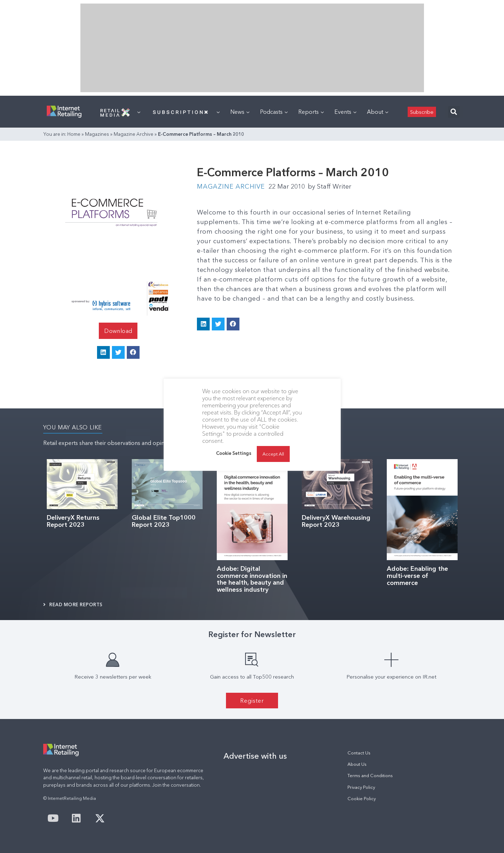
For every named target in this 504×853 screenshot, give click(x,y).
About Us (357, 764)
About (378, 112)
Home (74, 134)
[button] (454, 112)
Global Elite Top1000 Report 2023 (164, 521)
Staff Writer (330, 186)
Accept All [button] (273, 454)
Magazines (97, 134)
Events (345, 112)
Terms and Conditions (370, 776)
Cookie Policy (362, 799)
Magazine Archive (134, 134)
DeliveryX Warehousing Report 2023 (336, 521)
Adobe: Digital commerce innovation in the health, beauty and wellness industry (252, 579)
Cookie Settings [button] (234, 453)
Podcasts (274, 112)
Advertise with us (255, 756)
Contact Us (359, 753)
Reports (311, 112)
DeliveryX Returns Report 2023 (73, 521)
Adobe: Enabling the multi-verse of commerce (417, 576)
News (240, 112)
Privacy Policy (361, 787)
